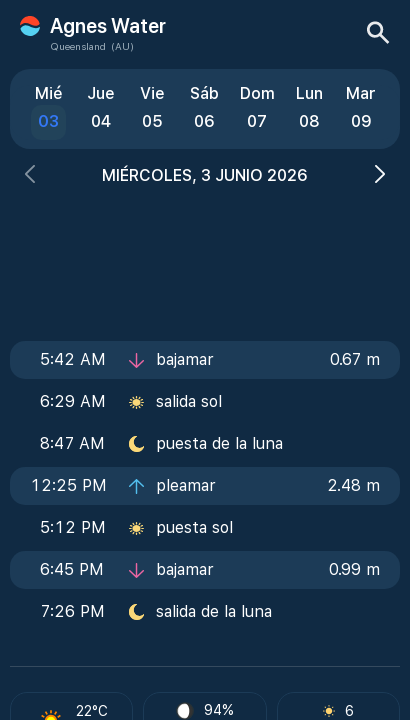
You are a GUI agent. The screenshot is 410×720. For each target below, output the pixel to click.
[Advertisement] (205, 257)
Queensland (78, 46)
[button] (30, 176)
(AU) (122, 46)
